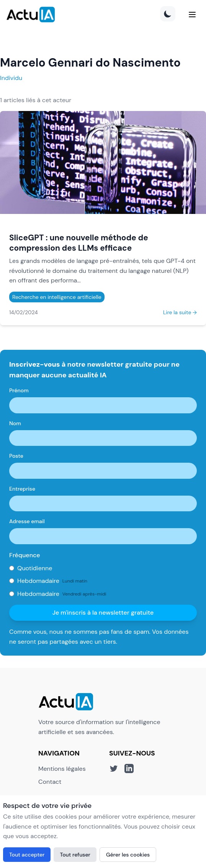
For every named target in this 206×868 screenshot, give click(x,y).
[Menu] (192, 15)
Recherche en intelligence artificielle (57, 297)
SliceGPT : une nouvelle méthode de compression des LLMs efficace (79, 243)
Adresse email (27, 521)
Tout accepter (27, 855)
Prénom (19, 390)
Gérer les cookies (128, 855)
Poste (16, 456)
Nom (15, 423)
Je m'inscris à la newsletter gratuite (103, 613)
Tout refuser (75, 855)
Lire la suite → (180, 312)
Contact (50, 782)
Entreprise (22, 489)
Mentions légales (62, 769)
